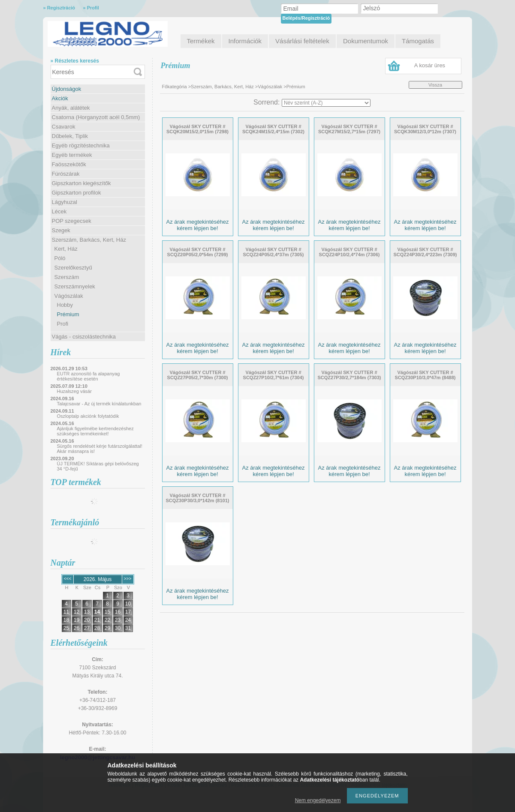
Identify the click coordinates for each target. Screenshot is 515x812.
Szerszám (67, 277)
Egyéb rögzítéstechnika (81, 145)
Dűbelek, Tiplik (70, 136)
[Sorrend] (326, 103)
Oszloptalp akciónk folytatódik (88, 416)
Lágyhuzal (65, 202)
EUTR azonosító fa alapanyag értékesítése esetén (89, 376)
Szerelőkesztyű (73, 268)
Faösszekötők (69, 164)
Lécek (59, 211)
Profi (63, 324)
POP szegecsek (72, 221)
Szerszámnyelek (75, 286)
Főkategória (175, 87)
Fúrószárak (66, 174)
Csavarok (64, 127)
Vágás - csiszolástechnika (84, 337)
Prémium (68, 314)
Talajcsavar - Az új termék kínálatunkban (99, 404)
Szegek (61, 230)
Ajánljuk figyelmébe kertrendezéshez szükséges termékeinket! (95, 431)
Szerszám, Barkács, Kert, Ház (89, 240)
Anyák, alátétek (71, 108)
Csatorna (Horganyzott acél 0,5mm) (96, 117)
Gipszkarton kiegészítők (81, 183)
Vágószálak (69, 296)
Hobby (65, 305)
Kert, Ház (66, 249)
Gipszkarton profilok (77, 193)
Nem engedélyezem (318, 800)
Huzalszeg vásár (74, 391)
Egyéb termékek (72, 155)
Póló (60, 258)
